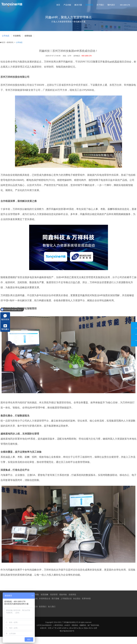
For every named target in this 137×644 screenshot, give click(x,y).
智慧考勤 (35, 602)
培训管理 (54, 602)
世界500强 (86, 606)
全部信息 (32, 42)
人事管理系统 (58, 632)
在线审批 (72, 602)
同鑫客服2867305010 (134, 331)
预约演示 (111, 5)
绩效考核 (63, 602)
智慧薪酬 (44, 602)
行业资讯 (19, 42)
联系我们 (43, 614)
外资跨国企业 (45, 606)
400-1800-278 (134, 325)
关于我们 (100, 5)
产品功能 (67, 5)
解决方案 (78, 5)
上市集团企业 (66, 606)
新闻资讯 (89, 5)
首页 (58, 5)
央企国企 (77, 606)
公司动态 (6, 42)
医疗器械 (55, 606)
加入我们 (52, 614)
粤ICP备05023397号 (67, 638)
